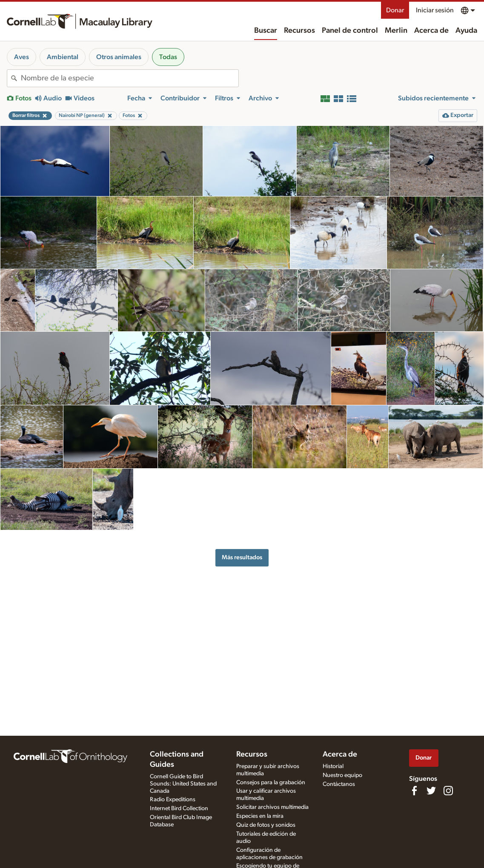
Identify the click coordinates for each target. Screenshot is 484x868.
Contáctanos (339, 784)
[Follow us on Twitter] (431, 791)
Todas (168, 57)
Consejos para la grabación (271, 783)
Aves (21, 57)
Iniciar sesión (435, 10)
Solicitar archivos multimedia (272, 807)
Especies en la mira (260, 816)
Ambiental (63, 57)
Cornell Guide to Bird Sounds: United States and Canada (183, 784)
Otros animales (119, 57)
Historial (333, 766)
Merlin (396, 31)
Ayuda (466, 31)
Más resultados (242, 557)
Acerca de (431, 31)
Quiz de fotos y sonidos (266, 825)
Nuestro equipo (342, 775)
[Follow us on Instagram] (448, 791)
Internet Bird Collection (179, 808)
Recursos (299, 31)
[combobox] (130, 78)
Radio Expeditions (173, 800)
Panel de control (350, 31)
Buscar (266, 31)
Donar (395, 10)
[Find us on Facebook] (414, 791)
